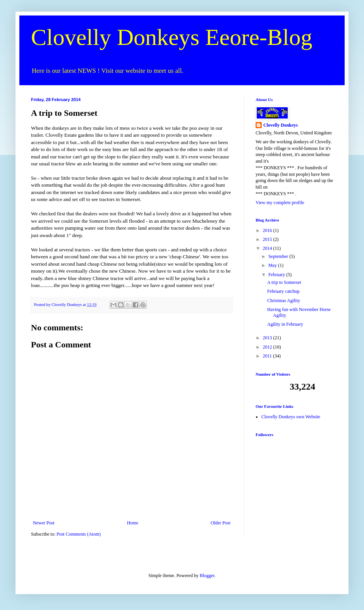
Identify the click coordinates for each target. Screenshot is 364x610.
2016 (268, 230)
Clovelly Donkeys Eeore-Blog (172, 37)
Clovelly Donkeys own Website (291, 417)
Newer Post (44, 523)
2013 (268, 338)
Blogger (207, 576)
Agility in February (285, 324)
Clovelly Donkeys (281, 125)
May (273, 265)
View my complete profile (280, 203)
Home (133, 523)
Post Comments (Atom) (79, 534)
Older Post (221, 523)
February (277, 275)
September (279, 256)
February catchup (283, 291)
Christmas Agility (284, 301)
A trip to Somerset (284, 282)
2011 (268, 356)
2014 (268, 248)
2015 (268, 239)
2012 (268, 347)
